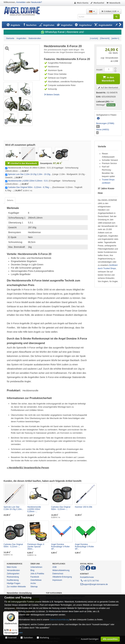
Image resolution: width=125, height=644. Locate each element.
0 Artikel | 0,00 (110, 11)
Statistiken (28, 638)
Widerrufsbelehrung (61, 570)
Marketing (44, 638)
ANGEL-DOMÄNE (24, 11)
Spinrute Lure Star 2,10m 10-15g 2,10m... (13, 508)
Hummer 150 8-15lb (83, 507)
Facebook (35, 577)
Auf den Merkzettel (108, 88)
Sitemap (34, 587)
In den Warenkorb (108, 78)
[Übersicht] (105, 38)
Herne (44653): (103, 130)
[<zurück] (94, 38)
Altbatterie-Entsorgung (62, 577)
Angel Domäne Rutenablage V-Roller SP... (60, 547)
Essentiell (12, 638)
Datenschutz (58, 574)
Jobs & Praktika (37, 574)
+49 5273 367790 (90, 580)
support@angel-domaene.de (94, 584)
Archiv (33, 583)
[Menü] (16, 613)
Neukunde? (37, 2)
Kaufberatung (13, 580)
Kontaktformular (87, 577)
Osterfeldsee (36, 580)
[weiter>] (115, 38)
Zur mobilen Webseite (16, 587)
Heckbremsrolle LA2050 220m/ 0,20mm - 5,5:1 (28, 181)
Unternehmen (36, 567)
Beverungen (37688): (105, 123)
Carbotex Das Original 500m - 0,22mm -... (61, 508)
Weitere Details (52, 95)
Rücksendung (13, 577)
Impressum (57, 580)
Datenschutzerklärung (59, 620)
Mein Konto (81, 3)
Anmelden (21, 2)
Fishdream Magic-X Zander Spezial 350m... (36, 547)
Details (10, 200)
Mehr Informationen (14, 633)
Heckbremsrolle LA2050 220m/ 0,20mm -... (34, 509)
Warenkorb (113, 3)
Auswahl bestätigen (90, 639)
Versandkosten (13, 570)
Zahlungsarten (13, 574)
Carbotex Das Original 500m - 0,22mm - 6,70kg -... (30, 187)
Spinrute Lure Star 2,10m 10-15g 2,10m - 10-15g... (30, 174)
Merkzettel (97, 3)
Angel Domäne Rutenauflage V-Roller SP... (84, 547)
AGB (54, 567)
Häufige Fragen (14, 583)
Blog (32, 570)
